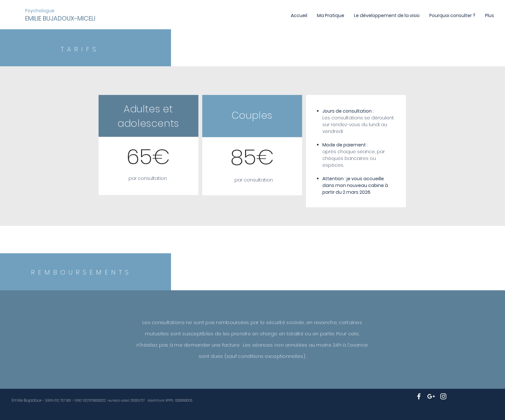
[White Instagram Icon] (443, 396)
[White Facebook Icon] (419, 396)
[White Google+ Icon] (431, 396)
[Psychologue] (40, 11)
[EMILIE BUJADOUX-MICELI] (61, 19)
